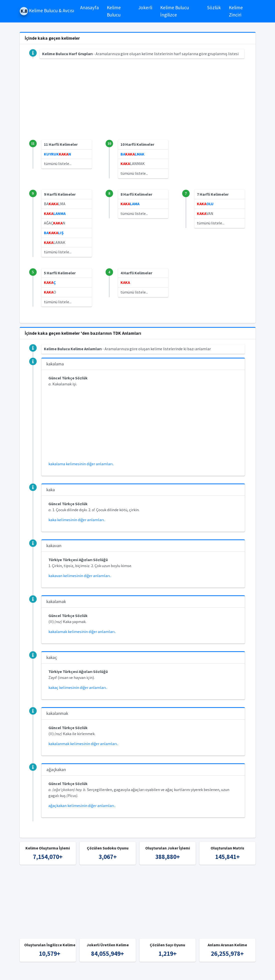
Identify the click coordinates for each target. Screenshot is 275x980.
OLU (205, 204)
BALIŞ (54, 233)
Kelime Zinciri (236, 11)
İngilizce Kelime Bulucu (188, 973)
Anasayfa (89, 7)
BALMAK (133, 154)
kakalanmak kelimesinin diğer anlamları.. (83, 744)
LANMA (55, 213)
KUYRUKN (58, 154)
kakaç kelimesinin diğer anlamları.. (78, 687)
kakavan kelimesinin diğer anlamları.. (80, 576)
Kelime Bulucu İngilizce (175, 11)
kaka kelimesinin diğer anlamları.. (77, 520)
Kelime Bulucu (114, 11)
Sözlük (214, 7)
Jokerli (145, 7)
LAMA (130, 204)
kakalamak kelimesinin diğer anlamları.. (82, 632)
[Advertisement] (138, 105)
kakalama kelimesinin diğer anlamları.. (81, 464)
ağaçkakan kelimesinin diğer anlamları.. (82, 806)
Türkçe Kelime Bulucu (146, 973)
